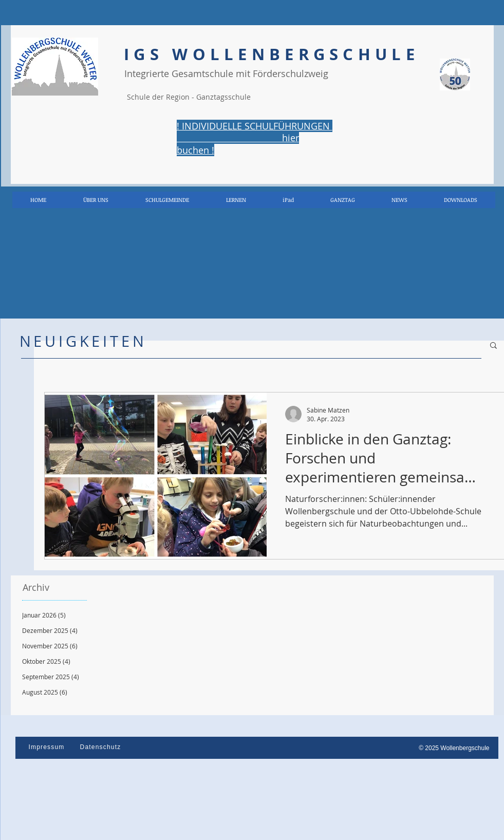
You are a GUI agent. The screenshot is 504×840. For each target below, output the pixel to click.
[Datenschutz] (102, 747)
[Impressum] (48, 747)
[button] (493, 346)
